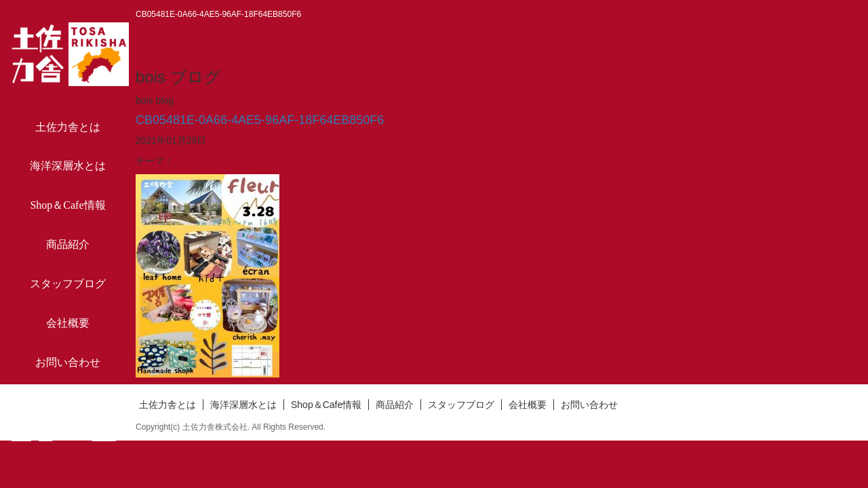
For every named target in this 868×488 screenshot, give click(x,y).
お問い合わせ (68, 362)
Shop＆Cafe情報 (67, 205)
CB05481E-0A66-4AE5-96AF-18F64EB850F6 (260, 120)
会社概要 (68, 323)
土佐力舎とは (68, 127)
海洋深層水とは (68, 166)
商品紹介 (68, 244)
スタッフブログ (68, 284)
